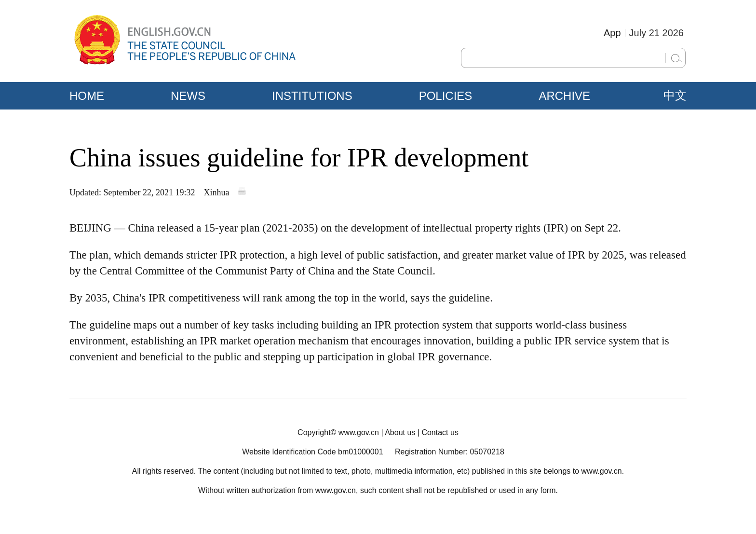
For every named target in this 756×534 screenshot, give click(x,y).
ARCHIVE (564, 96)
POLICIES (446, 96)
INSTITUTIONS (312, 96)
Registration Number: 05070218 (450, 452)
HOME (87, 96)
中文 (675, 96)
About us (400, 432)
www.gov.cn (359, 432)
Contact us (440, 432)
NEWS (188, 96)
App (612, 33)
